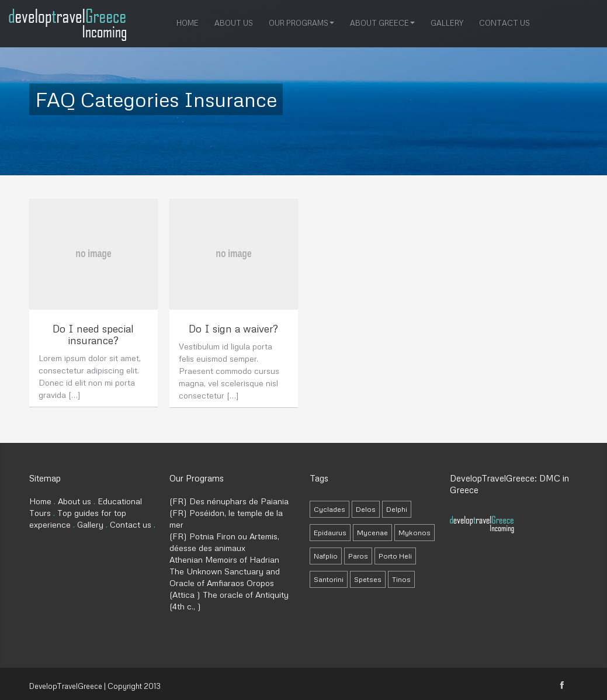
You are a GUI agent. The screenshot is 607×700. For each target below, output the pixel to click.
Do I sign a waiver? (233, 328)
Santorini (329, 579)
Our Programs (301, 22)
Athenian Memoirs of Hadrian (224, 559)
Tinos (401, 579)
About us (234, 22)
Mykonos (415, 533)
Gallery (447, 22)
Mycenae (372, 533)
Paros (358, 556)
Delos (366, 509)
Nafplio (326, 556)
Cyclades (329, 509)
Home (188, 22)
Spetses (368, 579)
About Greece (382, 22)
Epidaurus (330, 533)
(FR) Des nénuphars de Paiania (229, 501)
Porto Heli (395, 556)
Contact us (504, 22)
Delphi (397, 509)
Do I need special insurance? (93, 334)
